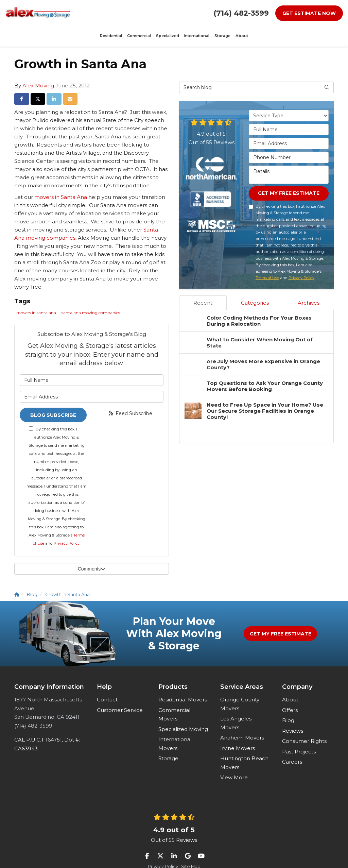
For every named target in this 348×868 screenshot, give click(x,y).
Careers (292, 742)
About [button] (199, 13)
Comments (92, 549)
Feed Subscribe (130, 392)
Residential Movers (183, 680)
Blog (288, 701)
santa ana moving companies (91, 292)
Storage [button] (184, 13)
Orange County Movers (240, 684)
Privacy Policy (67, 523)
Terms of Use (267, 258)
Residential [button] (92, 13)
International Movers (175, 724)
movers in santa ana (36, 292)
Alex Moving (38, 64)
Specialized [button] (138, 13)
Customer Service (120, 690)
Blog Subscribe (53, 394)
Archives (309, 283)
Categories (255, 283)
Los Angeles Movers (236, 703)
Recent (203, 283)
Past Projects (299, 731)
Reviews (293, 711)
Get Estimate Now (309, 13)
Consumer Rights (304, 721)
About (290, 680)
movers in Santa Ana (61, 176)
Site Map (191, 847)
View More (234, 758)
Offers (290, 690)
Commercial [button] (115, 13)
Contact (107, 680)
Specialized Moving (183, 709)
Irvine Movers (238, 728)
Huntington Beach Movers (244, 743)
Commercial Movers (174, 694)
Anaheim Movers (242, 718)
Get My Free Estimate (289, 173)
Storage (168, 739)
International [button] (163, 13)
